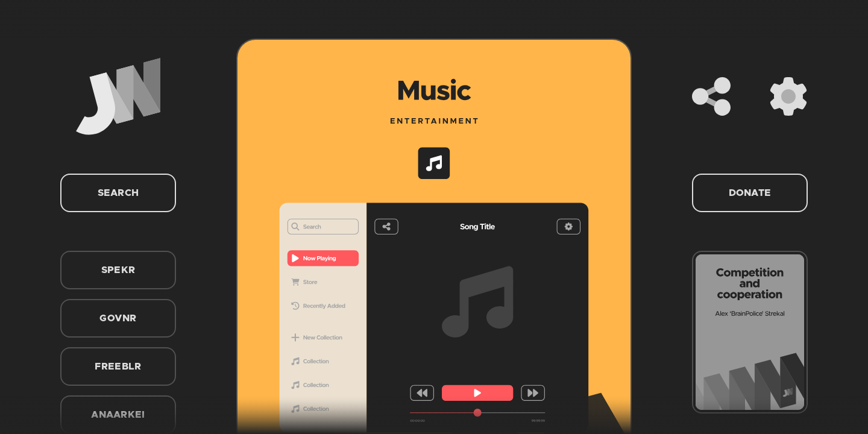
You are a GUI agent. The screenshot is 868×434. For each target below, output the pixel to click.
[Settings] (788, 96)
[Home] (118, 96)
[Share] (711, 96)
